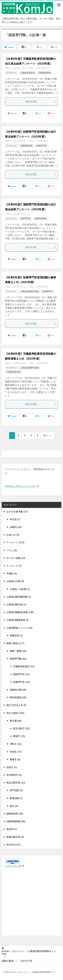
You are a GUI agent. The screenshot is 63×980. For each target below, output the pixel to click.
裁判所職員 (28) (18, 697)
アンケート (12, 73)
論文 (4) (14, 806)
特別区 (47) (16, 752)
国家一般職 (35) (18, 651)
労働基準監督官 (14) (24, 666)
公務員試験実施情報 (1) (19, 597)
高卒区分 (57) (14, 845)
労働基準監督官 (28, 73)
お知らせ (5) (13, 535)
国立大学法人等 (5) (16, 705)
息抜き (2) (12, 767)
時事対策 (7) (16, 636)
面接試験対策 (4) (15, 837)
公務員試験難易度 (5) (18, 620)
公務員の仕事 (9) (15, 581)
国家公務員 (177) (15, 643)
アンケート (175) (15, 542)
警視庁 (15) (19, 736)
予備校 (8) (12, 574)
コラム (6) (12, 550)
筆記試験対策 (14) (16, 783)
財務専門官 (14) (21, 682)
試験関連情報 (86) (16, 821)
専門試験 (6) (16, 790)
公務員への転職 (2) (20, 589)
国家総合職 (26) (18, 690)
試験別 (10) (16, 527)
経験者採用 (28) (15, 814)
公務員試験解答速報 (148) (20, 612)
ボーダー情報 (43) (16, 558)
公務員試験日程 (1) (16, 605)
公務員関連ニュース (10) (19, 628)
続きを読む (41, 101)
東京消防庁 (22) (21, 728)
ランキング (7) (14, 566)
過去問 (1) (12, 829)
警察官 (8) (15, 759)
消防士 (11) (16, 744)
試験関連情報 (45, 73)
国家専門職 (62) (18, 659)
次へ (46, 435)
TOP (29, 953)
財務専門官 (41, 146)
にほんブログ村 (14, 866)
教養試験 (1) (16, 798)
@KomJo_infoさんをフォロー (22, 486)
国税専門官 (26, 219)
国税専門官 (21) (21, 674)
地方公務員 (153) (15, 713)
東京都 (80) (16, 721)
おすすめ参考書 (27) (17, 512)
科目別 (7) (15, 519)
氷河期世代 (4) (14, 775)
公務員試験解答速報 (30, 291)
